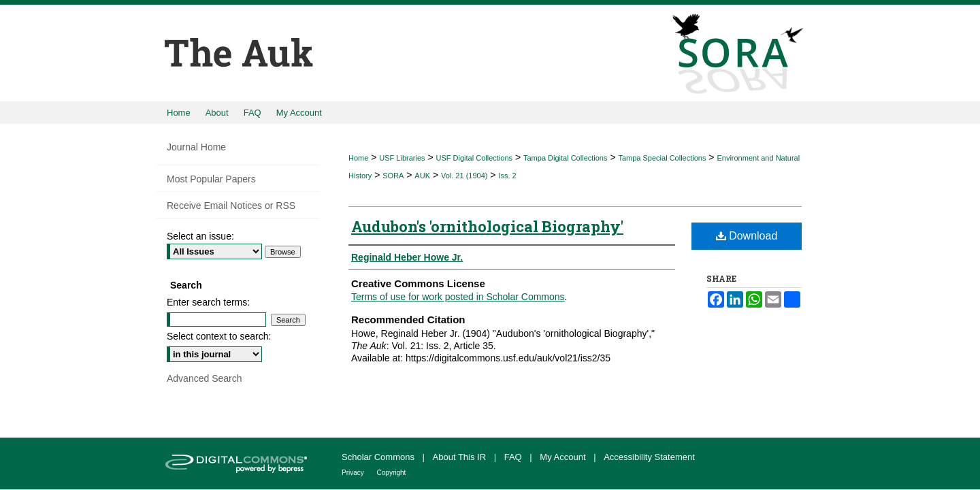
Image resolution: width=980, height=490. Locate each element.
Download (747, 236)
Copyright (392, 473)
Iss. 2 (507, 176)
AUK (422, 176)
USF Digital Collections (474, 158)
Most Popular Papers (211, 179)
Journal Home (196, 147)
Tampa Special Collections (662, 158)
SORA (393, 176)
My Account (564, 457)
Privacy (354, 473)
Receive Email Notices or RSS (231, 206)
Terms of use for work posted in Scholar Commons (458, 297)
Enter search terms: (208, 302)
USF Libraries (402, 158)
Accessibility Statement (649, 457)
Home (358, 158)
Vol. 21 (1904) (464, 176)
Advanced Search (205, 378)
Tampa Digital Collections (566, 158)
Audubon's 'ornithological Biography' (487, 226)
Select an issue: (200, 236)
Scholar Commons (379, 457)
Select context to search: (219, 336)
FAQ (514, 457)
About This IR (461, 457)
